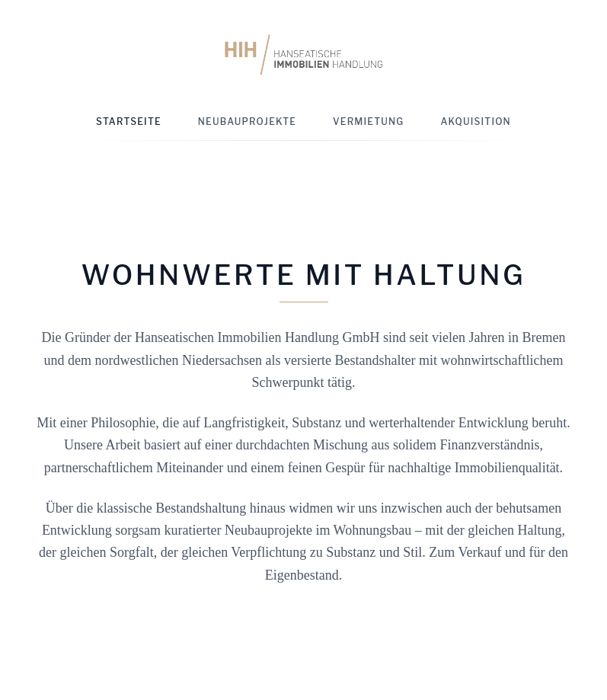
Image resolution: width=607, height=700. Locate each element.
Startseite (129, 121)
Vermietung (368, 121)
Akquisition (476, 121)
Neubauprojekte (247, 121)
